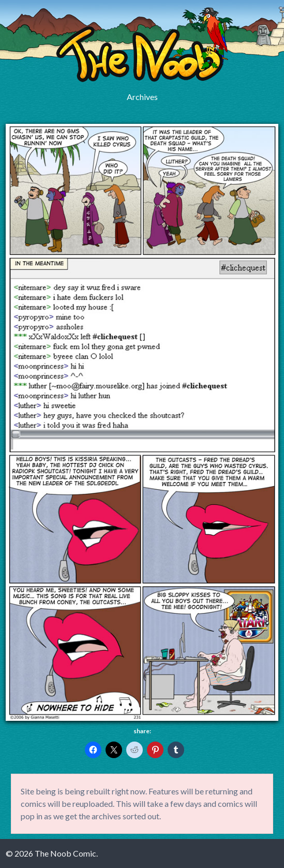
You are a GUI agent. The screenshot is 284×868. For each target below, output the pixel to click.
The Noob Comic (142, 45)
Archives (142, 97)
